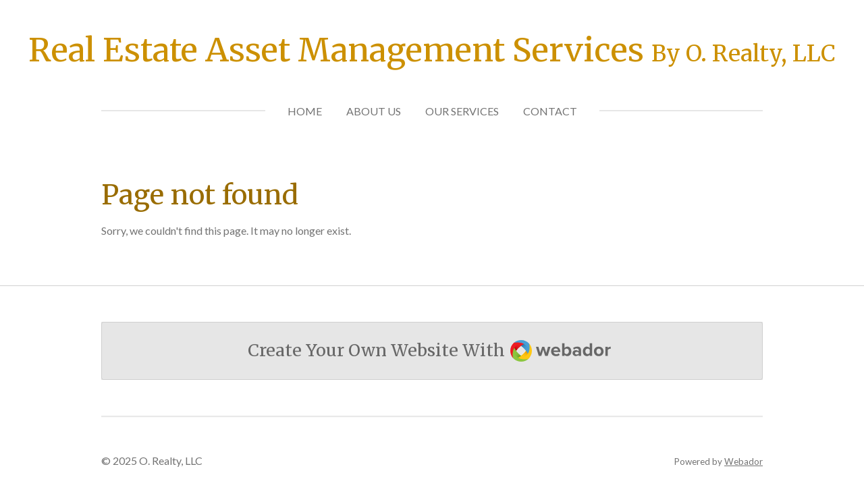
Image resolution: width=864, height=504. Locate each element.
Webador (744, 461)
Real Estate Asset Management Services (432, 50)
